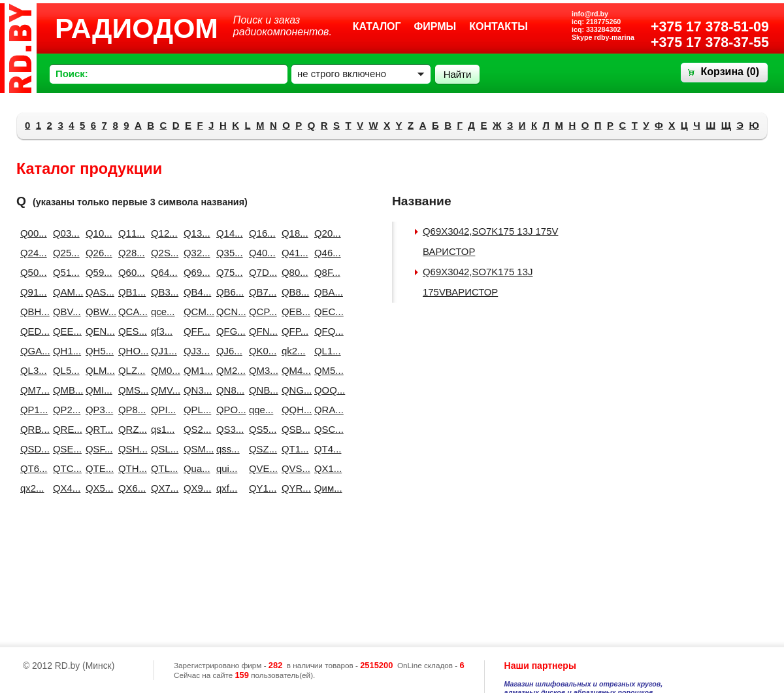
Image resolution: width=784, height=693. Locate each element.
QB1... (129, 292)
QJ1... (162, 351)
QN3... (195, 390)
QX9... (195, 488)
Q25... (64, 253)
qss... (227, 449)
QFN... (260, 331)
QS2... (195, 429)
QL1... (325, 351)
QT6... (31, 468)
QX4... (64, 488)
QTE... (97, 468)
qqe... (260, 410)
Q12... (162, 233)
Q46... (325, 253)
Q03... (64, 233)
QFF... (195, 331)
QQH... (293, 410)
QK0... (260, 351)
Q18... (293, 233)
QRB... (31, 429)
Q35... (227, 253)
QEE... (64, 331)
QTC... (64, 468)
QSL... (162, 449)
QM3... (260, 370)
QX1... (325, 468)
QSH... (129, 449)
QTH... (129, 468)
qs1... (162, 429)
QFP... (293, 331)
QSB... (293, 429)
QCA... (129, 312)
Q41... (293, 253)
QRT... (97, 429)
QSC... (325, 429)
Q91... (31, 292)
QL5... (64, 370)
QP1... (31, 410)
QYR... (293, 488)
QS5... (260, 429)
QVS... (293, 468)
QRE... (64, 429)
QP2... (64, 410)
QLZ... (129, 370)
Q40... (260, 253)
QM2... (227, 370)
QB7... (260, 292)
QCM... (195, 312)
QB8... (293, 292)
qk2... (293, 351)
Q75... (227, 272)
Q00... (31, 233)
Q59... (97, 272)
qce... (162, 312)
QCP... (260, 312)
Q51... (64, 272)
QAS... (97, 292)
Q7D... (260, 272)
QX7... (162, 488)
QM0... (162, 370)
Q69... (195, 272)
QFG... (227, 331)
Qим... (325, 488)
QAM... (64, 292)
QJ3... (195, 351)
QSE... (64, 449)
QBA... (325, 292)
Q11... (129, 233)
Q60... (129, 272)
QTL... (162, 468)
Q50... (31, 272)
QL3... (31, 370)
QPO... (227, 410)
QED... (31, 331)
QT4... (325, 449)
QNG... (293, 390)
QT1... (293, 449)
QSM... (195, 449)
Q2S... (162, 253)
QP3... (97, 410)
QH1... (64, 351)
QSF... (97, 449)
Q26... (97, 253)
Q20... (325, 233)
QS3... (227, 429)
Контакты (498, 26)
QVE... (260, 468)
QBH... (31, 312)
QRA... (325, 410)
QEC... (325, 312)
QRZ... (129, 429)
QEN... (97, 331)
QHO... (129, 351)
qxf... (227, 488)
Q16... (260, 233)
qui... (227, 468)
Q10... (97, 233)
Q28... (129, 253)
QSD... (31, 449)
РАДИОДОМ (137, 28)
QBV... (64, 312)
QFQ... (325, 331)
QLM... (97, 370)
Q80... (293, 272)
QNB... (260, 390)
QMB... (64, 390)
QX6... (129, 488)
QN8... (227, 390)
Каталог (377, 26)
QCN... (227, 312)
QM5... (325, 370)
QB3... (162, 292)
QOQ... (325, 390)
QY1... (260, 488)
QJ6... (227, 351)
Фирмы (435, 26)
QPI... (162, 410)
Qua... (195, 468)
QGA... (31, 351)
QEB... (293, 312)
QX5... (97, 488)
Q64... (162, 272)
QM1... (195, 370)
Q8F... (325, 272)
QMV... (162, 390)
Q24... (31, 253)
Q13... (195, 233)
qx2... (31, 488)
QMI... (97, 390)
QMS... (129, 390)
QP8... (129, 410)
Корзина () (730, 72)
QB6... (227, 292)
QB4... (195, 292)
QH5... (97, 351)
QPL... (195, 410)
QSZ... (260, 449)
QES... (129, 331)
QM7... (31, 390)
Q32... (195, 253)
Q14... (227, 233)
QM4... (293, 370)
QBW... (97, 312)
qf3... (162, 331)
